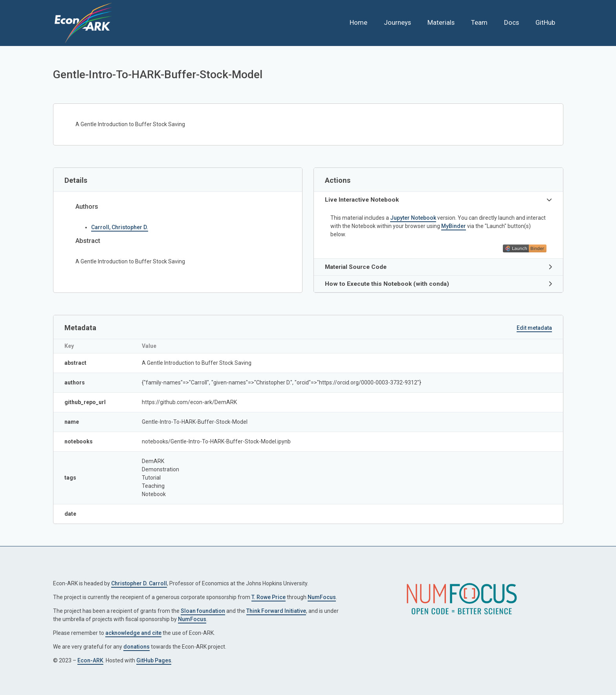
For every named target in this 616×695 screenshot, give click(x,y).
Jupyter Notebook (413, 218)
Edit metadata (534, 328)
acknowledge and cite (133, 633)
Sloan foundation (203, 611)
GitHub (545, 22)
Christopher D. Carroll (139, 583)
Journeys (397, 22)
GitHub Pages (154, 660)
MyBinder (454, 226)
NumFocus (322, 597)
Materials (441, 22)
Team (479, 22)
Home (358, 22)
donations (137, 647)
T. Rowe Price (269, 597)
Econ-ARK (90, 660)
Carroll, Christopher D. (120, 227)
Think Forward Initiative (276, 611)
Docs (511, 22)
